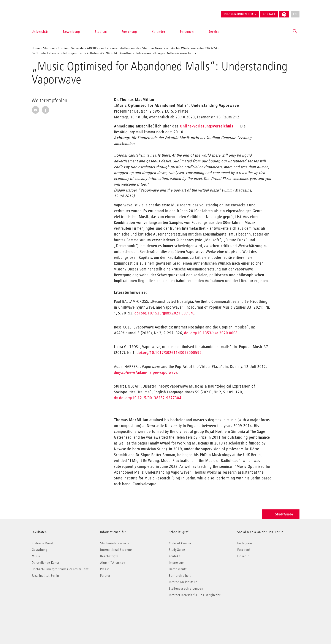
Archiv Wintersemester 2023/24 (194, 48)
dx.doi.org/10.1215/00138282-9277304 (148, 398)
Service (214, 31)
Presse (105, 569)
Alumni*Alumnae (113, 562)
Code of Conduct (181, 543)
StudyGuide (281, 514)
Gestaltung (40, 550)
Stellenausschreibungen (186, 588)
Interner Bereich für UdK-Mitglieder (195, 595)
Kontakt (269, 14)
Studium (101, 31)
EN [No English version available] (295, 14)
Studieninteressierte (115, 543)
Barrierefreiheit (180, 575)
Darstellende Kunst (46, 562)
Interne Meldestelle (183, 582)
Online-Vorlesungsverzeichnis (207, 126)
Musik (36, 556)
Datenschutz (178, 569)
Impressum (177, 562)
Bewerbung (71, 31)
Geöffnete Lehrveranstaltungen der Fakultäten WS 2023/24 (74, 53)
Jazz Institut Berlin (45, 575)
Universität (40, 31)
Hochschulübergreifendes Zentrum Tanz (60, 569)
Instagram (245, 543)
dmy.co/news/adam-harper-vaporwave (146, 372)
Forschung (129, 31)
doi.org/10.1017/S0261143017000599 (169, 353)
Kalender (159, 31)
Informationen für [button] (238, 14)
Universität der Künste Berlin (49, 12)
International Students (116, 550)
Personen (187, 31)
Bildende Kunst (43, 543)
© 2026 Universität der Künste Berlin (54, 613)
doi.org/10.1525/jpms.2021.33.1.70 (165, 313)
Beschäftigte (109, 556)
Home (36, 48)
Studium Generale (71, 48)
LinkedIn (243, 556)
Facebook (244, 550)
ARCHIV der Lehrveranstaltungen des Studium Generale (128, 48)
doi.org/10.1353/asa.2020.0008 (211, 333)
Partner (105, 575)
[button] (295, 31)
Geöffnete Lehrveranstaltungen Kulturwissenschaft (157, 53)
